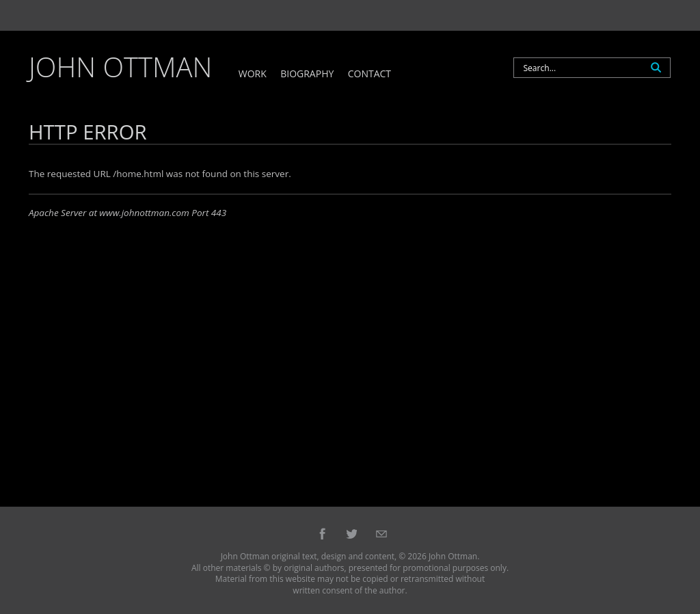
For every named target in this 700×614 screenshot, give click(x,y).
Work (253, 74)
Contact (369, 74)
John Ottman (120, 67)
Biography (307, 74)
